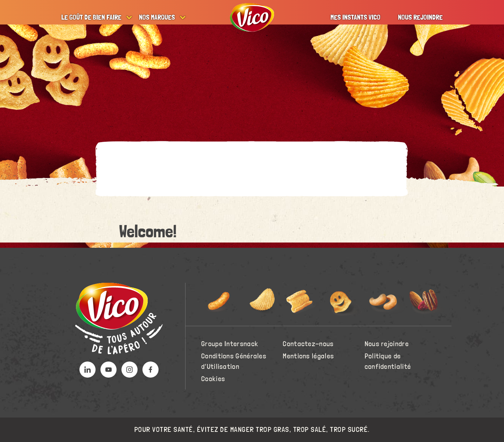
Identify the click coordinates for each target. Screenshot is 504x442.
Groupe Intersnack (230, 344)
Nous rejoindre (420, 17)
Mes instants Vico (355, 17)
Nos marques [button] (157, 17)
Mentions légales (308, 356)
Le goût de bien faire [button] (91, 17)
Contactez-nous (308, 344)
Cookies (213, 379)
